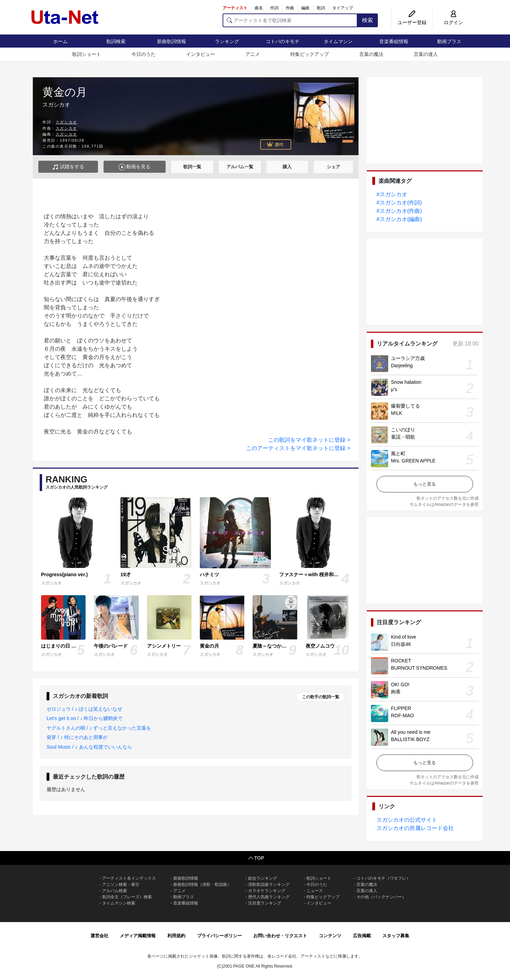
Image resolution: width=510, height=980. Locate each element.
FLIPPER (401, 708)
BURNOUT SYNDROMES (419, 668)
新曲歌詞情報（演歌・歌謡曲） (202, 884)
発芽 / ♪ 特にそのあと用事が (77, 737)
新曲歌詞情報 (171, 41)
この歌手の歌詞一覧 (321, 697)
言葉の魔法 (371, 54)
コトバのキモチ (283, 41)
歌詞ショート (87, 54)
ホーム (60, 41)
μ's (394, 389)
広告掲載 (362, 936)
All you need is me (411, 732)
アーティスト (235, 8)
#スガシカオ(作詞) (399, 203)
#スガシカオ (392, 194)
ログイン (453, 22)
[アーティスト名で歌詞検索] (290, 20)
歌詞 (321, 8)
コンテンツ (330, 936)
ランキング (227, 41)
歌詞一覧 (192, 167)
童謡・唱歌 (403, 437)
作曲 (290, 8)
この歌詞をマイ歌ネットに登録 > (309, 440)
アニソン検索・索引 (121, 884)
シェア (334, 167)
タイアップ (343, 8)
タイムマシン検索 (119, 903)
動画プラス (449, 41)
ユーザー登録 (412, 22)
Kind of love (404, 637)
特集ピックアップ (310, 54)
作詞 (274, 8)
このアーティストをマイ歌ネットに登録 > (298, 448)
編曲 (305, 8)
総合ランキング (263, 878)
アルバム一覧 (240, 167)
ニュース (315, 891)
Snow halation (406, 382)
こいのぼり (403, 430)
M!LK (397, 413)
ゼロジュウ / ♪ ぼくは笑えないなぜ (84, 709)
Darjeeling (402, 366)
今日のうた (144, 54)
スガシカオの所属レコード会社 (415, 828)
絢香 (396, 692)
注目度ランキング (265, 903)
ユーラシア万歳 (408, 358)
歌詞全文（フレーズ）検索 (127, 897)
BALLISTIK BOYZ (410, 739)
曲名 (259, 8)
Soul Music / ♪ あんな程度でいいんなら (89, 747)
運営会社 (99, 936)
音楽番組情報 (394, 41)
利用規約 (176, 936)
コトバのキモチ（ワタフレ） (383, 878)
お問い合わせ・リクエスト (280, 936)
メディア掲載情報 (138, 936)
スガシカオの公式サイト (407, 820)
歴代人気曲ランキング (269, 897)
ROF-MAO (402, 716)
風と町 (398, 453)
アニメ (253, 54)
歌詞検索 (116, 41)
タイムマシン (338, 41)
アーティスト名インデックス (129, 878)
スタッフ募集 (396, 936)
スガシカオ (66, 122)
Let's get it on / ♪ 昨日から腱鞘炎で (85, 718)
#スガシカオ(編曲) (399, 219)
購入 (287, 167)
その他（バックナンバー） (381, 897)
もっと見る (425, 484)
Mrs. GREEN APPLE (413, 461)
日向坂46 (401, 644)
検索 (367, 20)
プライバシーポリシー (219, 936)
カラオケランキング (267, 891)
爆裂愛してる (405, 406)
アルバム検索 (115, 891)
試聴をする (68, 167)
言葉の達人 (426, 54)
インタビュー (200, 54)
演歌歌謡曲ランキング (269, 884)
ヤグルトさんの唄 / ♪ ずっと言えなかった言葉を (99, 728)
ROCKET (401, 661)
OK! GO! (400, 684)
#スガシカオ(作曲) (399, 211)
